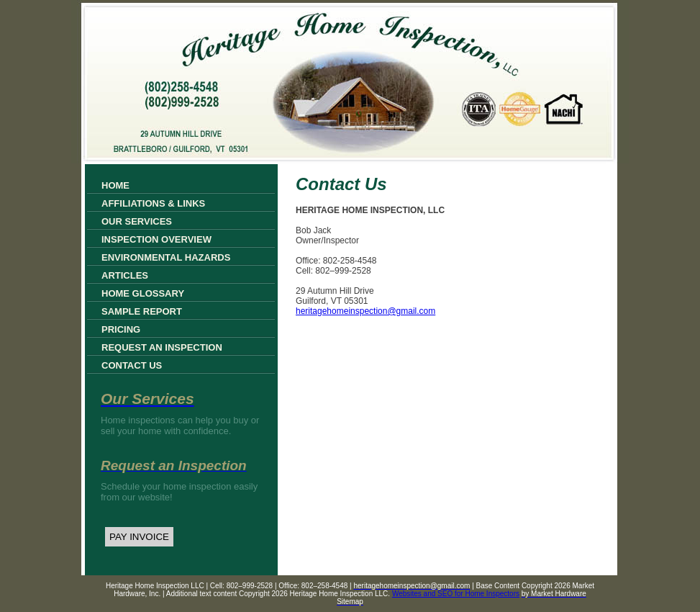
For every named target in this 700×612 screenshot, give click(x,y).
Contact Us (132, 365)
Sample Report (142, 311)
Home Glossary (143, 293)
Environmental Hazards (166, 257)
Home (115, 185)
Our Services (137, 221)
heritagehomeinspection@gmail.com (365, 311)
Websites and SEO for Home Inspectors (456, 594)
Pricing (121, 329)
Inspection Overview (156, 239)
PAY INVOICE (139, 537)
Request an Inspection (162, 347)
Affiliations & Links (153, 203)
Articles (125, 275)
